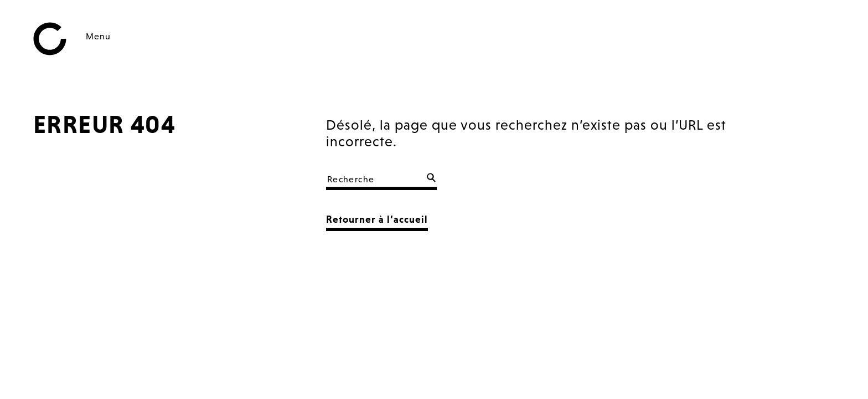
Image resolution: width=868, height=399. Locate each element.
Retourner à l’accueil (377, 219)
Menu (98, 36)
